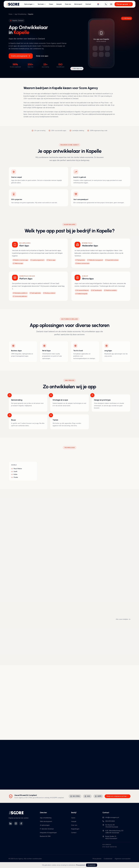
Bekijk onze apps (42, 56)
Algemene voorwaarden (123, 859)
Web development (46, 821)
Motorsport (78, 4)
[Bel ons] (106, 4)
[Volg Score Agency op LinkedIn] (10, 823)
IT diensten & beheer (47, 829)
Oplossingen (29, 4)
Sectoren (42, 4)
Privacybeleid (80, 865)
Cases (51, 4)
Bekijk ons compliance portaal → (118, 796)
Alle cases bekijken (123, 619)
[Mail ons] (111, 4)
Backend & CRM (45, 836)
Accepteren (92, 865)
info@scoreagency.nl (111, 817)
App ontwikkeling (46, 818)
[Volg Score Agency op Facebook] (21, 823)
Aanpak (59, 4)
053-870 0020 (109, 821)
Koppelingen (75, 829)
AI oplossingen (45, 825)
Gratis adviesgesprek (21, 56)
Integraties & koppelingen (48, 833)
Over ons (68, 4)
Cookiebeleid (108, 859)
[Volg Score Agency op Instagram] (16, 823)
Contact (88, 4)
